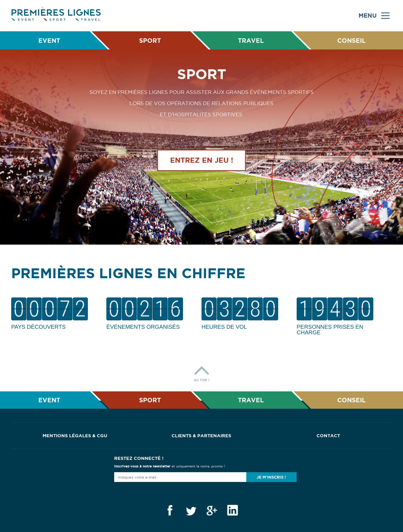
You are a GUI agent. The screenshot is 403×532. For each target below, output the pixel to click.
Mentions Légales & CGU (75, 436)
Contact (328, 436)
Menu (374, 16)
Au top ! (201, 373)
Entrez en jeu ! (202, 160)
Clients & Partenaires (201, 436)
